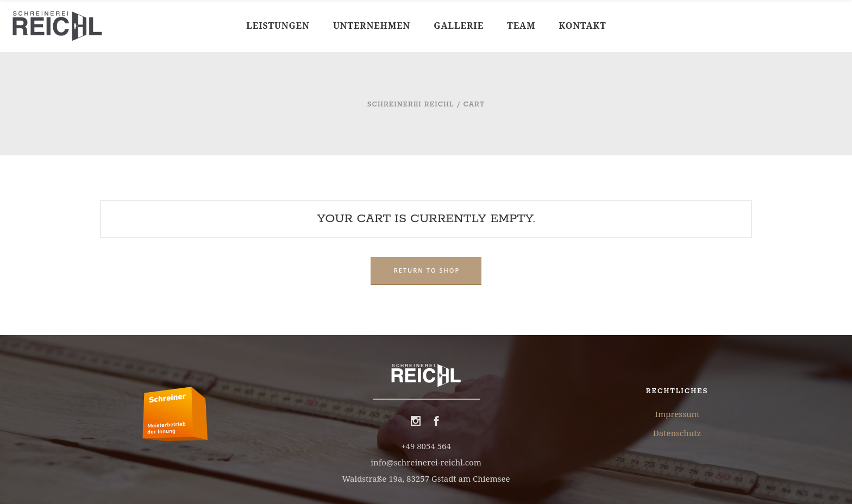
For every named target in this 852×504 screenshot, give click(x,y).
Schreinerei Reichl (411, 105)
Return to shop (427, 270)
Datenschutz (677, 433)
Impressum (677, 414)
